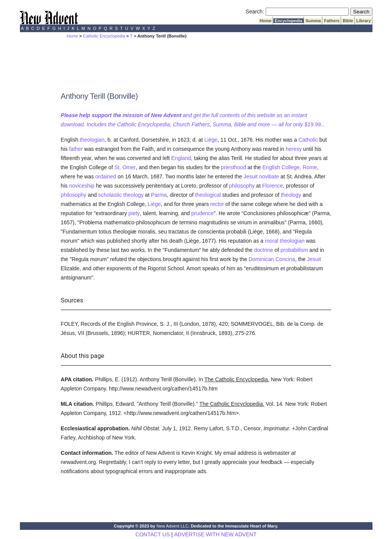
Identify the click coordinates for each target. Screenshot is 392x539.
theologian (92, 140)
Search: (255, 11)
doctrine (264, 250)
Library (364, 21)
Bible (348, 21)
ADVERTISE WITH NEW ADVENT (215, 534)
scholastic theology (121, 195)
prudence (203, 213)
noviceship (82, 186)
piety (134, 213)
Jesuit (251, 176)
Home (265, 21)
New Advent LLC (172, 526)
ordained (106, 176)
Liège (211, 140)
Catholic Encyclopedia (104, 36)
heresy (294, 149)
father (76, 149)
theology (291, 195)
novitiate (269, 176)
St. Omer (125, 167)
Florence (273, 186)
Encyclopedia (288, 21)
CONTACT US (153, 534)
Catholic (308, 140)
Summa (313, 21)
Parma (159, 195)
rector (217, 204)
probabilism (294, 250)
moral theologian (285, 241)
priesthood (233, 167)
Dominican (261, 259)
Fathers (332, 21)
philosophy (242, 186)
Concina (285, 259)
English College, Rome (290, 167)
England (181, 158)
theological (208, 195)
